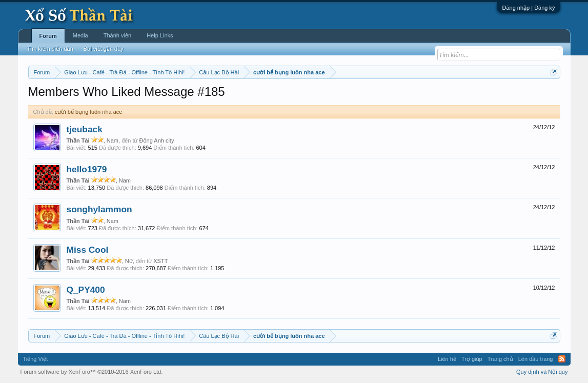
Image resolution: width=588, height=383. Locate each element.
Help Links (160, 35)
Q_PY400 (86, 290)
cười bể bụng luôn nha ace (89, 112)
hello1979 (87, 169)
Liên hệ (447, 359)
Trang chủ (500, 359)
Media (80, 35)
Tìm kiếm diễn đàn (50, 49)
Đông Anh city (157, 140)
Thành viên (117, 35)
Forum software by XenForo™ (92, 372)
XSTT (160, 261)
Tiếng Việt (36, 359)
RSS (562, 359)
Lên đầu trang (536, 359)
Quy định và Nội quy (542, 372)
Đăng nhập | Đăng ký (528, 8)
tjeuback (85, 129)
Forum (48, 36)
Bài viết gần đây (104, 49)
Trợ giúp (472, 359)
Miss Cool (88, 250)
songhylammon (99, 209)
